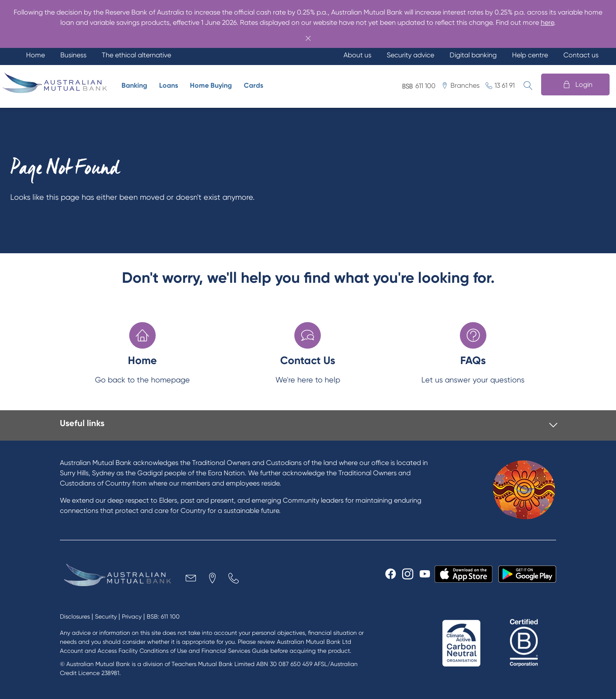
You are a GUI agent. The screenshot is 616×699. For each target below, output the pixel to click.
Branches (465, 85)
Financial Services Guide (235, 651)
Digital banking (473, 55)
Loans (169, 85)
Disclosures (75, 616)
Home (36, 55)
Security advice (410, 55)
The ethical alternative (136, 55)
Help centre (530, 55)
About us (357, 55)
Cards (253, 85)
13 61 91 (505, 85)
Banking (134, 85)
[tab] (309, 425)
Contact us (581, 55)
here (547, 22)
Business (73, 55)
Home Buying (211, 85)
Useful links (82, 423)
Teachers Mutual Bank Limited (213, 664)
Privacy (132, 616)
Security (106, 616)
